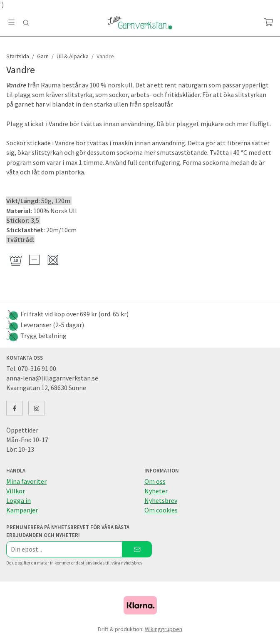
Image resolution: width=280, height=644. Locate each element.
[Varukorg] (269, 22)
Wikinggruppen (164, 629)
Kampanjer (22, 510)
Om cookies (161, 510)
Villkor (16, 491)
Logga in (19, 500)
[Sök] (26, 23)
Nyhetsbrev (161, 500)
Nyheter (156, 491)
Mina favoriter (26, 481)
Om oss (155, 481)
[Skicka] (137, 549)
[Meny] (11, 22)
